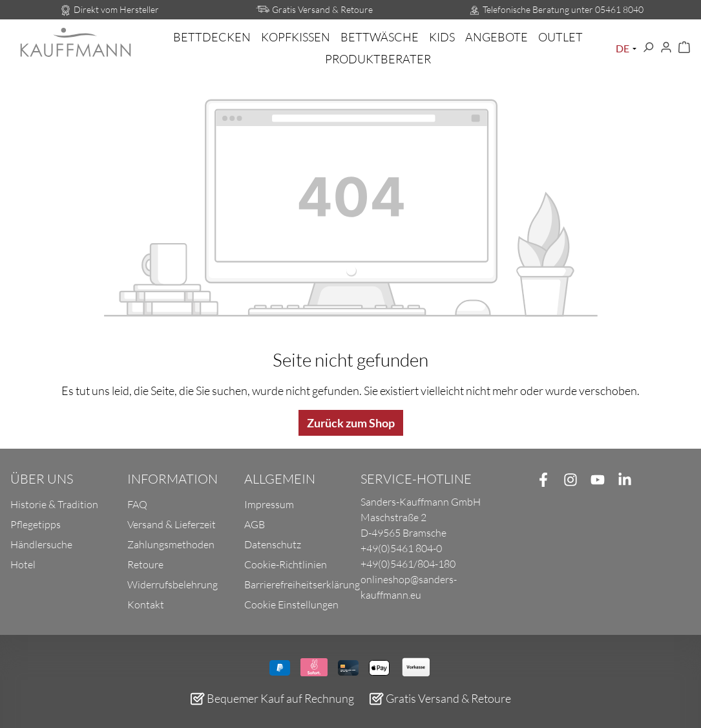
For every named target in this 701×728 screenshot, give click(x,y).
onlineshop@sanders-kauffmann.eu (409, 587)
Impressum (269, 504)
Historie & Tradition (54, 504)
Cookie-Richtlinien (286, 564)
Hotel (23, 564)
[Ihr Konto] (666, 48)
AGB (255, 524)
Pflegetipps (36, 524)
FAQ (137, 504)
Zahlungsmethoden (171, 544)
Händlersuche (41, 544)
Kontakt (146, 605)
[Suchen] (648, 48)
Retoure (145, 564)
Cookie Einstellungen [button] (291, 605)
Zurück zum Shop (351, 423)
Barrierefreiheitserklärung (302, 584)
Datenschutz (273, 544)
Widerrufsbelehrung (173, 584)
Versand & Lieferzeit (172, 524)
